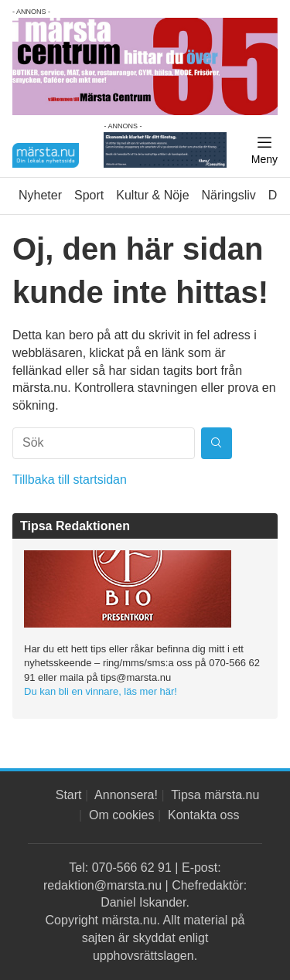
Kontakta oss (204, 815)
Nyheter (40, 195)
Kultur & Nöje (152, 195)
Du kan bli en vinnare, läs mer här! (101, 691)
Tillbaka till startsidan (70, 480)
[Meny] (264, 151)
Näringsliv (229, 195)
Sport (89, 195)
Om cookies (121, 815)
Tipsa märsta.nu (215, 795)
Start (69, 795)
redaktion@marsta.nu (102, 885)
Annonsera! (126, 795)
